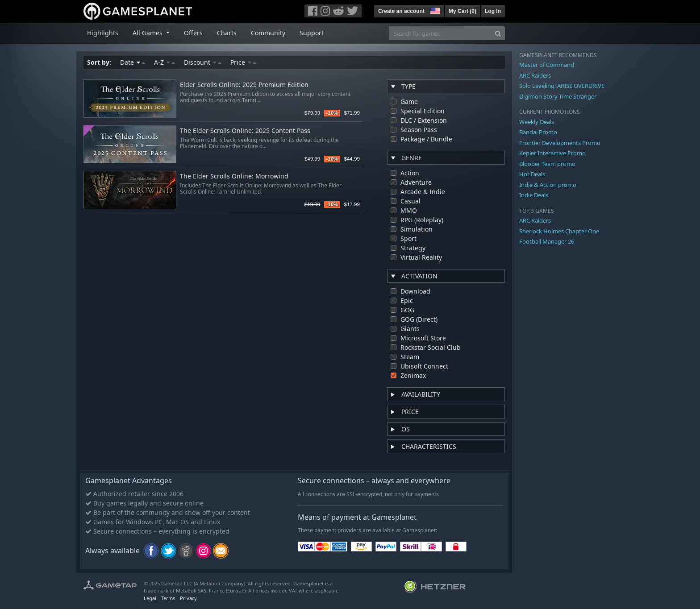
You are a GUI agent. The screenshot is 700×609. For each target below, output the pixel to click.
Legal (150, 598)
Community (268, 33)
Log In (493, 11)
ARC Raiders (535, 75)
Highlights (103, 33)
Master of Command (547, 65)
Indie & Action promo (548, 185)
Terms (168, 598)
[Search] (498, 33)
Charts (227, 33)
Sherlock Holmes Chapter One (559, 231)
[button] (434, 10)
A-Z (165, 62)
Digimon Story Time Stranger (558, 96)
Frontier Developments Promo (560, 143)
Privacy (188, 598)
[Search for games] (440, 33)
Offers (193, 33)
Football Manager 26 (547, 241)
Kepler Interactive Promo (552, 153)
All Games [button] (148, 33)
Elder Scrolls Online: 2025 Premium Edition (244, 85)
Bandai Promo (538, 132)
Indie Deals (534, 195)
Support (312, 33)
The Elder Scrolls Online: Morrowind (234, 176)
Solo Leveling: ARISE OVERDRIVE (562, 86)
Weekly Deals (537, 122)
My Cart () (462, 11)
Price (243, 62)
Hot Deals (532, 174)
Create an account (401, 11)
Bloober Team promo (547, 164)
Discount (203, 62)
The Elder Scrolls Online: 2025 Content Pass (245, 131)
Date (133, 62)
